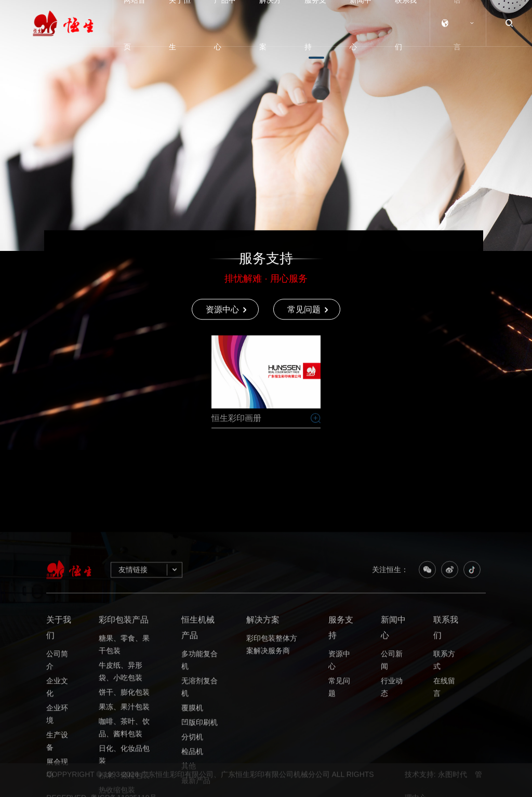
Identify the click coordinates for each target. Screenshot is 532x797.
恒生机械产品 (198, 734)
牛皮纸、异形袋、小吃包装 (121, 778)
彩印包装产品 (124, 726)
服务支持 (341, 734)
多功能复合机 (199, 767)
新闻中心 (393, 734)
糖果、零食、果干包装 (124, 751)
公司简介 (57, 767)
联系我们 (446, 734)
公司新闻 (392, 767)
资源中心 (339, 767)
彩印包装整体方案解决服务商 (272, 751)
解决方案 (263, 726)
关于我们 (59, 734)
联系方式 (444, 767)
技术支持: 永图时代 (436, 791)
